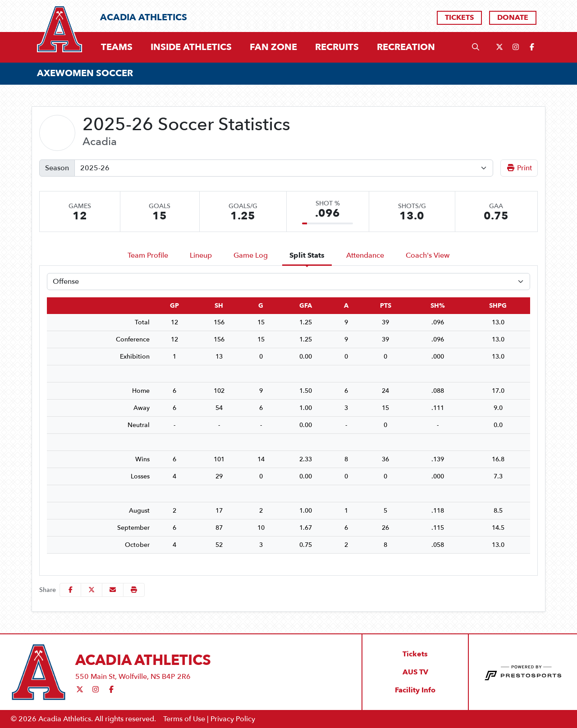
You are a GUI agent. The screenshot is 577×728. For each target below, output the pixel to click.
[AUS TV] (415, 672)
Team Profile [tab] (148, 255)
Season (57, 168)
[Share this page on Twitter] (92, 590)
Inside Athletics (191, 47)
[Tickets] (459, 18)
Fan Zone (273, 47)
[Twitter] (499, 47)
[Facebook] (532, 47)
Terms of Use (184, 719)
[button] (117, 47)
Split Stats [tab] (307, 255)
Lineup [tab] (201, 255)
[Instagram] (516, 47)
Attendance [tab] (365, 255)
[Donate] (513, 18)
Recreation (406, 47)
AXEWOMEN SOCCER (85, 73)
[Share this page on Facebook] (70, 590)
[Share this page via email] (113, 590)
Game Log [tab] (251, 255)
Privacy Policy (233, 719)
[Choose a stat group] (288, 282)
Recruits (337, 47)
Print (519, 168)
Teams (117, 47)
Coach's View (428, 255)
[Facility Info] (415, 690)
